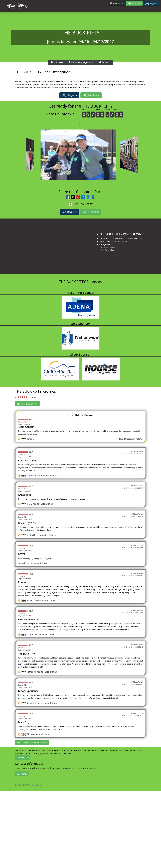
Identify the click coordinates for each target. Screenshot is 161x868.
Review (104, 62)
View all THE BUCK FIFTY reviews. (32, 743)
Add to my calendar (80, 204)
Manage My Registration (81, 62)
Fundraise (136, 3)
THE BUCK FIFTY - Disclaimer (28, 785)
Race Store (116, 3)
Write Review (23, 757)
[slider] (23, 397)
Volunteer (57, 62)
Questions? (22, 774)
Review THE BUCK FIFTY (28, 404)
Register (151, 3)
